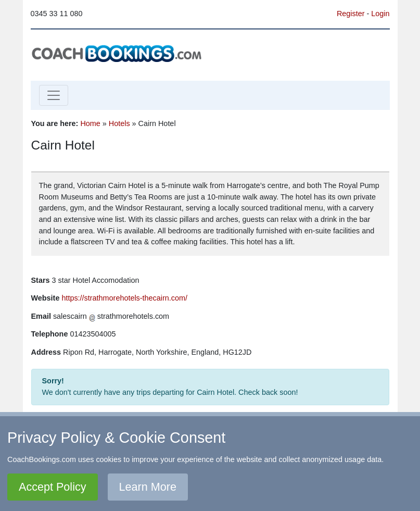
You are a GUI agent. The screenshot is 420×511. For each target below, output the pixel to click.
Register (351, 14)
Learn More (148, 487)
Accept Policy (53, 487)
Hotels (119, 123)
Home (90, 123)
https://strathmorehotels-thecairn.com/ (124, 298)
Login (380, 14)
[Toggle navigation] (54, 95)
